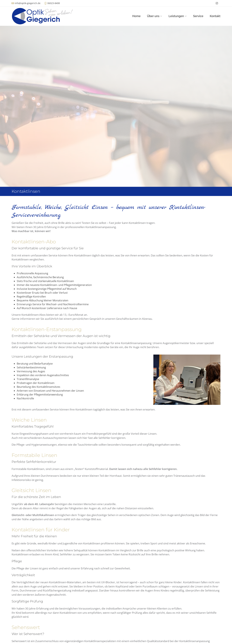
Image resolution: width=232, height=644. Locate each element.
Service (198, 16)
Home (136, 16)
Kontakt (215, 16)
